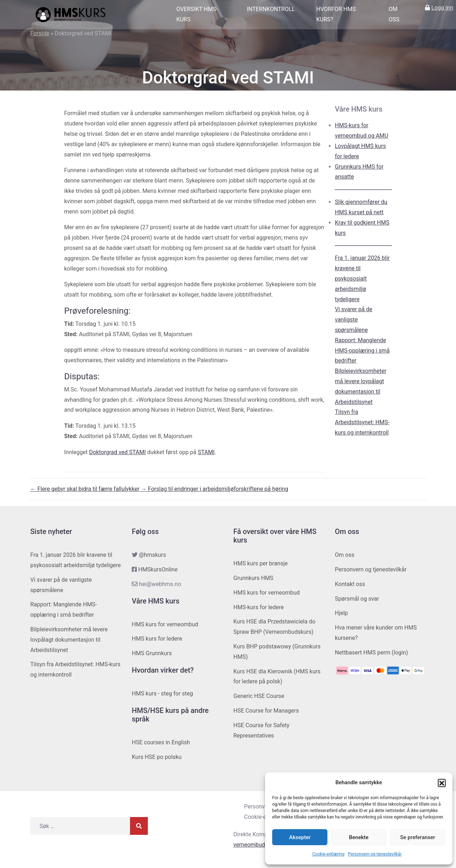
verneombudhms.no (259, 845)
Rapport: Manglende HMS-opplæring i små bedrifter (362, 351)
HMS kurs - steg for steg (162, 694)
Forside (40, 33)
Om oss (394, 14)
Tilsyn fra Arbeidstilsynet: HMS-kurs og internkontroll (362, 422)
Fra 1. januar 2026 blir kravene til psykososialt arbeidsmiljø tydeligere (362, 278)
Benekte (359, 837)
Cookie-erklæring (328, 854)
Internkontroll (271, 9)
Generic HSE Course (259, 696)
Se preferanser (418, 837)
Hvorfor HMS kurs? (336, 14)
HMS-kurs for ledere (259, 607)
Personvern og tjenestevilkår (375, 854)
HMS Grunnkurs (152, 653)
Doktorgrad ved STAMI (117, 452)
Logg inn (442, 8)
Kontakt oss (350, 584)
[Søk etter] (80, 826)
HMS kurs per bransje (261, 563)
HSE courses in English (161, 742)
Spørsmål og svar (357, 599)
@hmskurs (152, 555)
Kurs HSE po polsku (157, 757)
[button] (442, 783)
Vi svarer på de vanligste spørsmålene (354, 320)
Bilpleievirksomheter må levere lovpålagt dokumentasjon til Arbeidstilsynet (69, 640)
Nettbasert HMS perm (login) (371, 653)
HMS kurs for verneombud (165, 624)
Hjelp (341, 613)
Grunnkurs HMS (253, 578)
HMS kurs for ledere (157, 639)
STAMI (206, 452)
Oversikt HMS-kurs (197, 14)
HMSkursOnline (158, 569)
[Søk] (139, 826)
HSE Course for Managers (266, 711)
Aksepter (300, 837)
